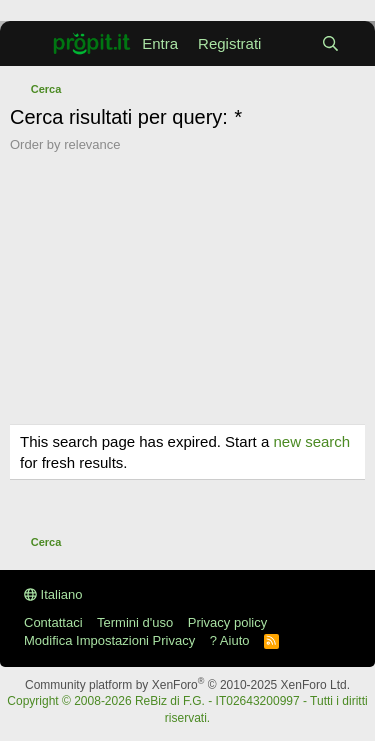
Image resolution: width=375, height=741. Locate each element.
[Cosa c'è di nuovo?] (290, 43)
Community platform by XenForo (187, 685)
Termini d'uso (135, 622)
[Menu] (23, 44)
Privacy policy (227, 622)
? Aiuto (230, 640)
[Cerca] (330, 43)
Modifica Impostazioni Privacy (109, 640)
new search (311, 441)
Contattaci (53, 622)
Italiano (53, 594)
